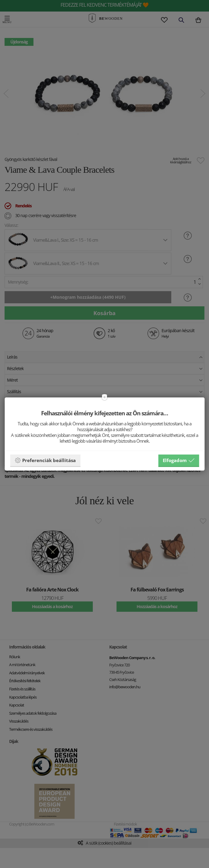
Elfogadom (179, 460)
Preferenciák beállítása (45, 460)
